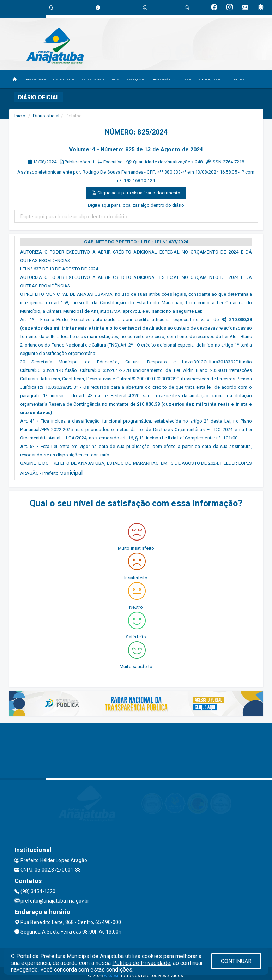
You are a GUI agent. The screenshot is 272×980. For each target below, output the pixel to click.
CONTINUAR (236, 961)
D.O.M (116, 79)
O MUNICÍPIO (64, 79)
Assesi (111, 976)
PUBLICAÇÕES (209, 79)
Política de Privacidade (141, 963)
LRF (187, 79)
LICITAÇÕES (236, 79)
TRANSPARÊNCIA (163, 79)
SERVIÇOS (135, 79)
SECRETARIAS (93, 79)
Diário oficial (46, 116)
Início (20, 116)
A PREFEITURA (35, 79)
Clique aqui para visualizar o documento (136, 193)
